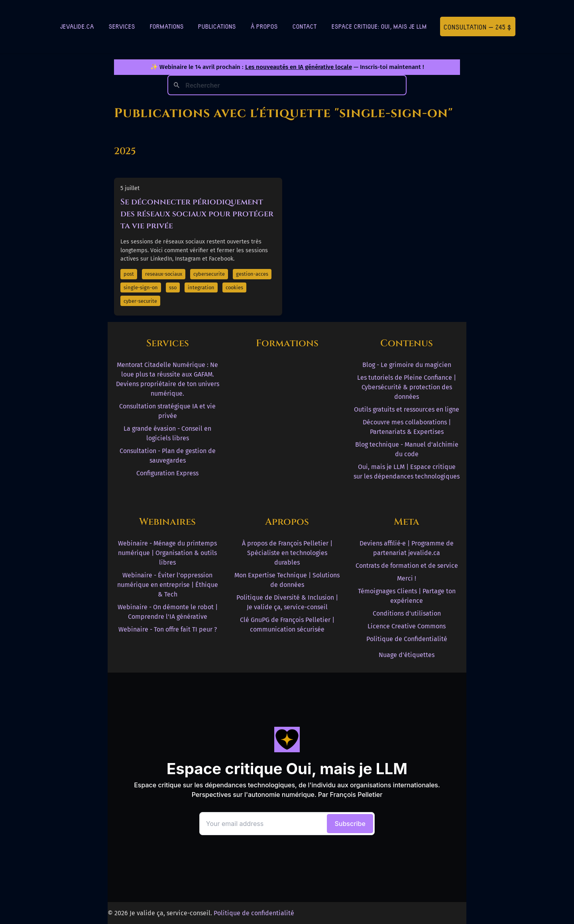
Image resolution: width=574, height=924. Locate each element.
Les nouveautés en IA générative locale (299, 67)
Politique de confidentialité (254, 913)
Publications (217, 26)
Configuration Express (167, 473)
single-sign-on (141, 287)
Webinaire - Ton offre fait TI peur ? (168, 629)
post (129, 274)
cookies (234, 287)
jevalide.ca (77, 26)
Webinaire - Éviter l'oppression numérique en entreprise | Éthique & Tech (168, 585)
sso (173, 287)
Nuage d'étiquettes (407, 655)
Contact (305, 26)
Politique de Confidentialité (407, 639)
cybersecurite (209, 274)
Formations (167, 26)
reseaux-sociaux (164, 274)
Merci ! (407, 578)
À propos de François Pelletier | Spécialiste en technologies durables (287, 553)
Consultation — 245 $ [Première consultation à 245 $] (478, 26)
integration (201, 287)
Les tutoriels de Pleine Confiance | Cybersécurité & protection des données (407, 387)
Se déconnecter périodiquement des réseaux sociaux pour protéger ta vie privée (197, 214)
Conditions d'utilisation (407, 613)
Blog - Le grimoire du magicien (407, 365)
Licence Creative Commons (407, 626)
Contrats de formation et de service (407, 566)
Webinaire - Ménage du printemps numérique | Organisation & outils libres (167, 553)
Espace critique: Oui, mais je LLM (379, 26)
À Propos (264, 26)
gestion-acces (252, 274)
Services (122, 26)
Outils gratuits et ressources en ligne (407, 409)
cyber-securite (140, 301)
